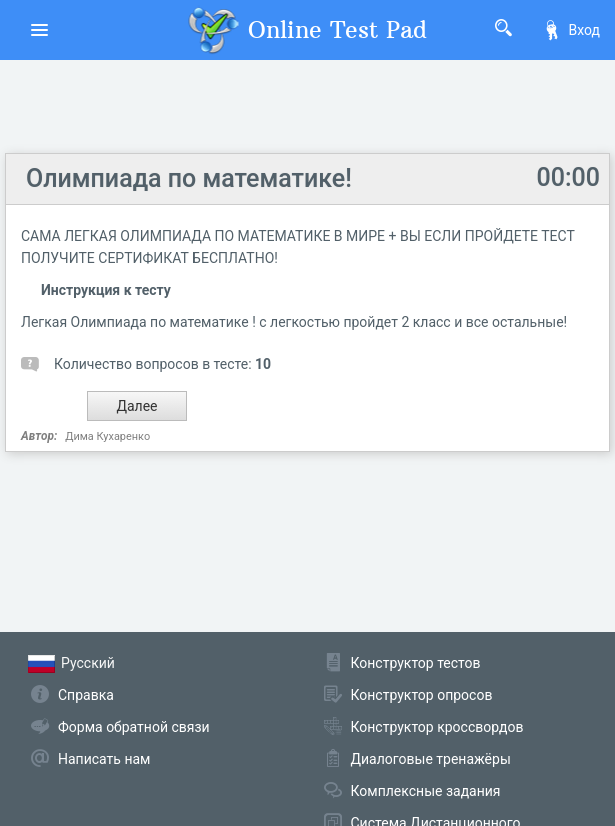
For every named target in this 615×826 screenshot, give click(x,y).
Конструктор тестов (416, 663)
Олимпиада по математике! (189, 178)
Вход (571, 30)
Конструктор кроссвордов (437, 727)
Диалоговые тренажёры (431, 759)
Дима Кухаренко (107, 436)
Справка (86, 695)
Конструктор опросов (422, 695)
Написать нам (104, 759)
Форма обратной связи (134, 727)
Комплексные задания (426, 791)
